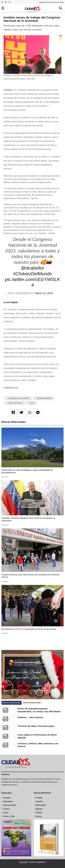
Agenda (39, 809)
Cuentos (39, 801)
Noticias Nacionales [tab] (32, 703)
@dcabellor (32, 268)
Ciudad (39, 813)
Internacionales (10, 805)
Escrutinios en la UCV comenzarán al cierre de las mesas (29, 629)
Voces (6, 813)
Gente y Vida (9, 816)
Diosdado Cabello (44, 398)
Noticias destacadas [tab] (11, 703)
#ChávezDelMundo (32, 274)
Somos (39, 816)
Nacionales (8, 801)
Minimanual (41, 805)
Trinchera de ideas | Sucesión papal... (37, 726)
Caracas (7, 798)
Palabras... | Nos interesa (30, 717)
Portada (39, 798)
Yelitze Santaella (15, 403)
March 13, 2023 (44, 293)
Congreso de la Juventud (19, 398)
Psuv (32, 403)
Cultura (6, 809)
